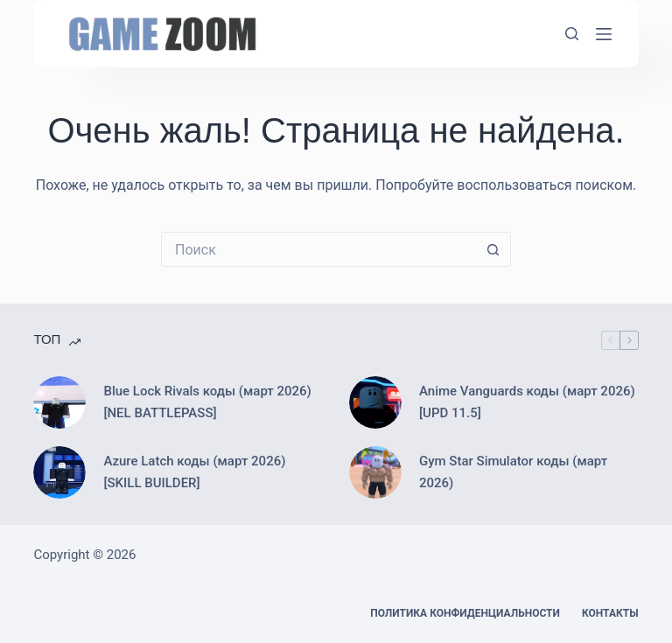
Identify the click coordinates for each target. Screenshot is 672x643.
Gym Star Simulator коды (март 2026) (513, 472)
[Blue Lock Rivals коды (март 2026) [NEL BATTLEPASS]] (59, 402)
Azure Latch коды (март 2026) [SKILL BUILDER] (194, 472)
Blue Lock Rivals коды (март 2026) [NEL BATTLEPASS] (207, 402)
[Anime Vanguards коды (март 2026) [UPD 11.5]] (375, 402)
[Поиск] (572, 34)
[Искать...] (318, 249)
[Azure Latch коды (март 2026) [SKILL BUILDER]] (59, 472)
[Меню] (604, 34)
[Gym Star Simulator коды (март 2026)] (375, 472)
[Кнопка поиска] (493, 249)
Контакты (610, 613)
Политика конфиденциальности (465, 613)
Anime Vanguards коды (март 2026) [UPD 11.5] (527, 402)
